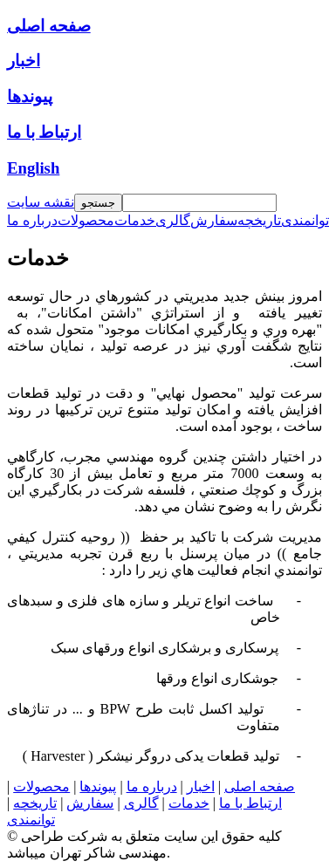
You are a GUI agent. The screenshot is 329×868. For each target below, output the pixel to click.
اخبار (201, 786)
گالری (141, 803)
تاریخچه (35, 803)
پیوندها (98, 786)
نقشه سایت (41, 202)
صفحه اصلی (260, 786)
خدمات (189, 803)
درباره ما (152, 786)
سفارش (90, 803)
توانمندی (31, 820)
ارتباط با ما (250, 803)
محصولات (41, 786)
